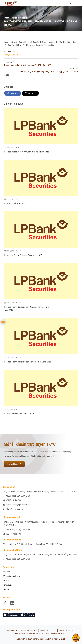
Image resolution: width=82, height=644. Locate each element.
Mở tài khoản (14, 464)
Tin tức (6, 581)
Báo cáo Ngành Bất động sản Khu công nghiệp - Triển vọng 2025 (27, 309)
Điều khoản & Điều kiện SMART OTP (29, 634)
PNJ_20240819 (11, 55)
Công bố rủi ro (12, 630)
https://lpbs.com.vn (14, 509)
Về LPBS (7, 572)
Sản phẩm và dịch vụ (12, 576)
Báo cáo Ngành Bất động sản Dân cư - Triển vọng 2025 (28, 362)
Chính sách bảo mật (29, 630)
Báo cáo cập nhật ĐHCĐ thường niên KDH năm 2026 (28, 65)
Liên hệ (6, 589)
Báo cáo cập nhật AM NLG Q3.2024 (19, 414)
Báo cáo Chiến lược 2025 (15, 203)
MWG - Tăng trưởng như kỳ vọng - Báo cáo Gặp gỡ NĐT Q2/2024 (49, 72)
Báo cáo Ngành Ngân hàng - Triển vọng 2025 (23, 255)
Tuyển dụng (8, 585)
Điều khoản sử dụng (48, 630)
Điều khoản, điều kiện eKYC (56, 634)
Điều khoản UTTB (66, 630)
